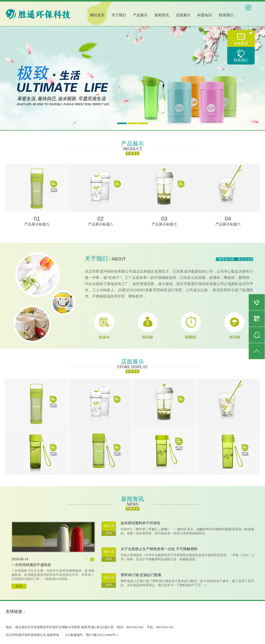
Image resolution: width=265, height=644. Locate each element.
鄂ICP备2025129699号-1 (102, 635)
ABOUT (119, 259)
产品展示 (140, 15)
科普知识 (205, 15)
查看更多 (132, 153)
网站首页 (97, 15)
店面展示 (183, 15)
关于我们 (119, 15)
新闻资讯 (162, 15)
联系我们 (241, 60)
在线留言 (241, 43)
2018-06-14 (20, 559)
